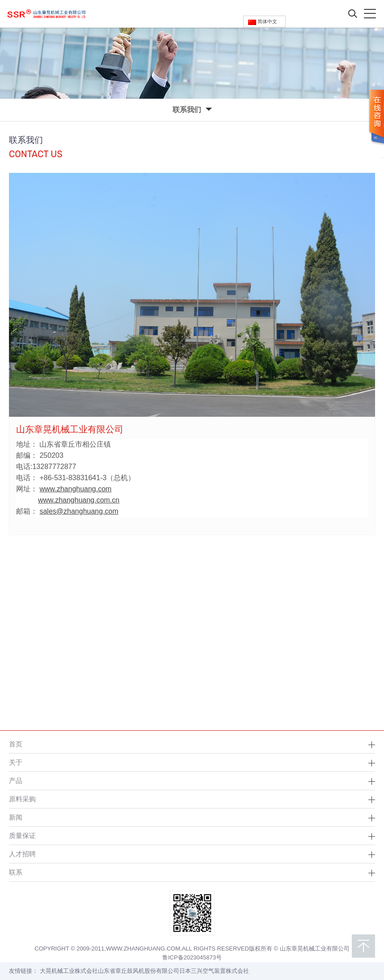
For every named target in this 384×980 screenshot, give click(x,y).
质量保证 (22, 836)
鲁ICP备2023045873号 (192, 957)
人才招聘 (22, 854)
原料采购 (22, 799)
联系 (16, 872)
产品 (16, 781)
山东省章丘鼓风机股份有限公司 (139, 971)
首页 (16, 744)
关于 (16, 762)
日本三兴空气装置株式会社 (214, 971)
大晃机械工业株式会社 (69, 971)
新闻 (16, 817)
